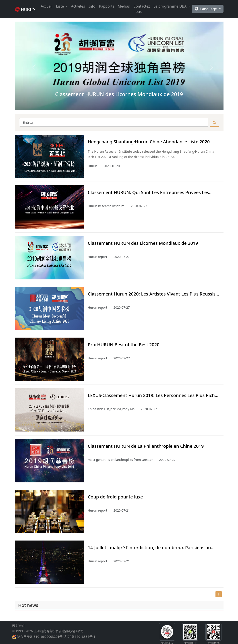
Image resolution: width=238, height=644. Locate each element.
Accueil (47, 6)
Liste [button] (60, 6)
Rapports (107, 6)
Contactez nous (142, 9)
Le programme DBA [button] (170, 6)
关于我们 (18, 629)
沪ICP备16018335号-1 (79, 640)
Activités (78, 6)
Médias (124, 6)
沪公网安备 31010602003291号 (40, 640)
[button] (30, 66)
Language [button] (206, 9)
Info (92, 6)
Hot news (28, 605)
